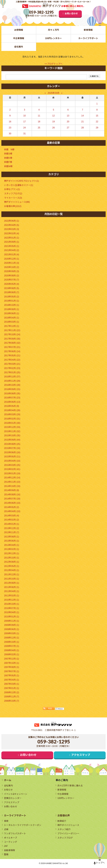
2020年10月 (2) (12, 267)
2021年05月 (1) (12, 246)
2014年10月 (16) (12, 486)
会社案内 (19, 47)
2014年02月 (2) (12, 520)
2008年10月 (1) (12, 642)
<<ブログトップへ (53, 64)
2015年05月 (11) (12, 457)
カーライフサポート (88, 38)
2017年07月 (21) (12, 347)
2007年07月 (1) (12, 671)
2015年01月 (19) (12, 474)
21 (82, 122)
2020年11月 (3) (12, 263)
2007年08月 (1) (12, 667)
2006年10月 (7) (12, 701)
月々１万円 (53, 30)
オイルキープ (10, 838)
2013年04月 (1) (12, 545)
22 (97, 122)
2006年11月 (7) (12, 697)
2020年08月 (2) (12, 276)
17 (25, 122)
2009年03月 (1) (12, 634)
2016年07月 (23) (12, 398)
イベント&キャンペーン (16, 794)
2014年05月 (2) (12, 507)
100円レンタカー (53, 38)
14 (82, 116)
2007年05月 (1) (12, 676)
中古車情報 (19, 38)
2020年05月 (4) (12, 284)
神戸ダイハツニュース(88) (17, 202)
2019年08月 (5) (12, 288)
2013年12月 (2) (12, 528)
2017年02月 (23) (12, 368)
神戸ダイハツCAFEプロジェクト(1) (22, 181)
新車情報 (88, 30)
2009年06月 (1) (12, 629)
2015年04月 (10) (12, 461)
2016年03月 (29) (12, 415)
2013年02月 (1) (12, 549)
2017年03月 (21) (12, 364)
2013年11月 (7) (12, 533)
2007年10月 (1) (12, 663)
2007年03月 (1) (12, 684)
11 (39, 116)
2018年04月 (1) (12, 318)
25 (39, 128)
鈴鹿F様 (8, 162)
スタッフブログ (65, 838)
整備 (6, 855)
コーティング (10, 842)
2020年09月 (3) (12, 271)
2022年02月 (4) (12, 234)
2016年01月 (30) (12, 423)
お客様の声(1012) (13, 206)
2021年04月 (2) (12, 250)
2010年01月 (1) (12, 617)
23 (10, 128)
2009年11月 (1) (12, 621)
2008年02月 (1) (12, 655)
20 (68, 122)
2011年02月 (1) (12, 596)
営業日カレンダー (13, 798)
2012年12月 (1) (12, 554)
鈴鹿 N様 (9, 150)
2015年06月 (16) (12, 453)
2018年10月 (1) (12, 305)
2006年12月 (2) (12, 692)
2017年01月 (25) (12, 372)
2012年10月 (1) (12, 558)
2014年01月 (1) (12, 524)
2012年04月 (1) (12, 570)
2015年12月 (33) (12, 427)
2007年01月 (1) (12, 688)
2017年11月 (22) (12, 330)
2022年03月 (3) (12, 229)
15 (97, 116)
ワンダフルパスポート (15, 834)
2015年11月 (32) (12, 432)
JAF (6, 846)
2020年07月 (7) (12, 280)
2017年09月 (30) (12, 339)
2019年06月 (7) (12, 293)
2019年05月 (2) (12, 297)
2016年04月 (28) (12, 410)
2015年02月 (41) (12, 469)
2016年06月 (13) (12, 402)
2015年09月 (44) (12, 440)
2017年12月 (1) (12, 326)
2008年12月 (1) (12, 638)
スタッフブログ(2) (13, 194)
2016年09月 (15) (12, 389)
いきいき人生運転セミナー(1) (19, 185)
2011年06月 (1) (12, 587)
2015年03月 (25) (12, 465)
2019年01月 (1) (12, 301)
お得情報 (19, 30)
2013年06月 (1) (12, 541)
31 (25, 134)
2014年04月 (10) (12, 511)
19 (54, 122)
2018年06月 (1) (12, 314)
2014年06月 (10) (12, 503)
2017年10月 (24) (12, 335)
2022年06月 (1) (12, 221)
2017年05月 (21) (12, 356)
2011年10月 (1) (12, 579)
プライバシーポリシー (68, 834)
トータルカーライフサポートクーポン (23, 825)
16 (10, 122)
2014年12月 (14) (12, 478)
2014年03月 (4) (12, 516)
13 (68, 116)
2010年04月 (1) (12, 612)
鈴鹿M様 (8, 166)
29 (97, 128)
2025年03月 (53, 93)
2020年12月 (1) (12, 259)
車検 (6, 821)
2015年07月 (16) (12, 448)
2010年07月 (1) (12, 608)
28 (82, 128)
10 (25, 116)
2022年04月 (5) (12, 225)
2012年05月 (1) (12, 566)
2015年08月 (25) (12, 444)
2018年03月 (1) (12, 322)
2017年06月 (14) (12, 351)
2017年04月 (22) (12, 360)
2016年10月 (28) (12, 385)
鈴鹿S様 (8, 154)
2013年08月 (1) (12, 537)
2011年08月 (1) (12, 583)
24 (25, 128)
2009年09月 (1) (12, 625)
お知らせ (8, 790)
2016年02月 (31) (12, 419)
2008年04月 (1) (12, 650)
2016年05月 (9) (12, 406)
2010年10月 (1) (12, 604)
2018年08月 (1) (12, 309)
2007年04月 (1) (12, 680)
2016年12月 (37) (12, 377)
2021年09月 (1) (12, 242)
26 (54, 128)
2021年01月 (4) (12, 255)
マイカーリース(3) (13, 198)
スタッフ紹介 (64, 830)
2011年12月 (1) (12, 575)
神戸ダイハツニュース (68, 825)
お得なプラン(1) (12, 189)
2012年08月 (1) (12, 562)
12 (54, 116)
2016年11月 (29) (12, 381)
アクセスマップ (81, 755)
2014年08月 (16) (12, 495)
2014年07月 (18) (12, 499)
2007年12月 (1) (12, 659)
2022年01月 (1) (12, 238)
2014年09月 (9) (12, 490)
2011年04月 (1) (12, 591)
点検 (6, 830)
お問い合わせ (71, 14)
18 (39, 122)
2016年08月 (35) (12, 394)
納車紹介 (62, 821)
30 (10, 134)
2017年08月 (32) (12, 343)
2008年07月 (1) (12, 646)
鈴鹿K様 (8, 158)
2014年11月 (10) (12, 482)
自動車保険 (9, 851)
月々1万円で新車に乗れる (70, 786)
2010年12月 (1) (12, 600)
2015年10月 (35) (12, 436)
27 (68, 128)
